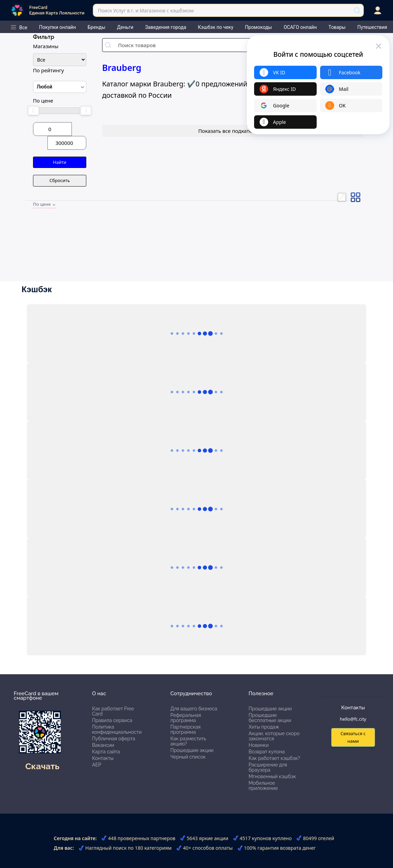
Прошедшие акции (192, 750)
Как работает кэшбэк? (274, 758)
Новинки (259, 745)
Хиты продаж (264, 727)
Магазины (46, 46)
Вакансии (103, 745)
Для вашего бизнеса (194, 709)
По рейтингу (48, 70)
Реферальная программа (185, 718)
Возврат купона (267, 752)
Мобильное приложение (263, 786)
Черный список (188, 757)
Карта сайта (106, 752)
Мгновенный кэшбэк (272, 776)
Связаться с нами (353, 737)
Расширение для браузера (268, 767)
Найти (60, 162)
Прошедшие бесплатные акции (270, 718)
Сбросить (60, 180)
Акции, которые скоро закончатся (274, 736)
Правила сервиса (112, 720)
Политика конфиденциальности (117, 729)
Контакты (103, 758)
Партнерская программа (185, 729)
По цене (43, 100)
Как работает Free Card (113, 711)
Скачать (42, 766)
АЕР (97, 765)
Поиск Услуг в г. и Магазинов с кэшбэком (146, 10)
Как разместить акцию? (188, 741)
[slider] (33, 110)
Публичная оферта (114, 739)
